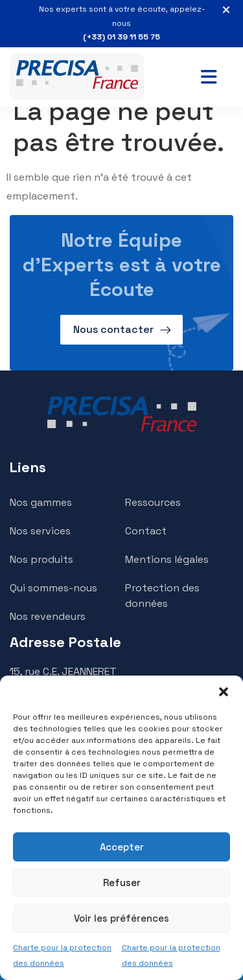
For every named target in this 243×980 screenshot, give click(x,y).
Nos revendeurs (48, 616)
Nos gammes (41, 502)
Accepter (122, 847)
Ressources (153, 502)
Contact (146, 531)
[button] (224, 692)
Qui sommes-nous (53, 588)
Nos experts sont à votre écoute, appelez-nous (121, 24)
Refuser (122, 883)
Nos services (40, 531)
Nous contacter (113, 329)
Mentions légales (167, 559)
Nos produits (41, 559)
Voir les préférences (121, 918)
